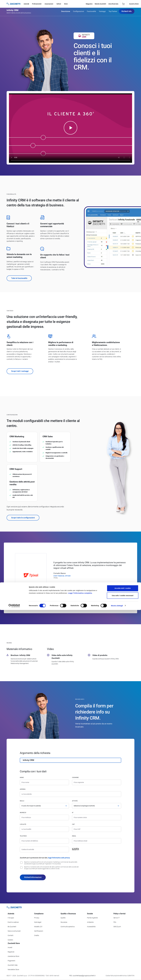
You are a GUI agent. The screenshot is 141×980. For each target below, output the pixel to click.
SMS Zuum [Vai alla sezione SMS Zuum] (117, 927)
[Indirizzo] (44, 817)
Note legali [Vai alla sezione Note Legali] (38, 922)
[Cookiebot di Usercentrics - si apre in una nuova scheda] (14, 976)
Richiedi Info (127, 12)
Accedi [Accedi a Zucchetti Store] (10, 947)
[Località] (44, 829)
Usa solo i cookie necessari (123, 965)
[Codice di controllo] (44, 849)
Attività (75, 801)
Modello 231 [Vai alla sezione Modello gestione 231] (38, 927)
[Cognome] (97, 782)
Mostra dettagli (117, 976)
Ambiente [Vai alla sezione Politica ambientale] (90, 922)
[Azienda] (70, 794)
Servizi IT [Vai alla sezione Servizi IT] (116, 918)
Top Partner (113, 12)
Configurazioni (78, 12)
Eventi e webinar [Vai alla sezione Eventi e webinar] (13, 922)
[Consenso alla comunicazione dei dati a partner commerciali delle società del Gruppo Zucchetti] (21, 867)
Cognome (75, 778)
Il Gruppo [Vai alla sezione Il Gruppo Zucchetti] (11, 918)
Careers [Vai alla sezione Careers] (10, 940)
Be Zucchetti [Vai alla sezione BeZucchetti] (12, 927)
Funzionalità (91, 12)
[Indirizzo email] (97, 841)
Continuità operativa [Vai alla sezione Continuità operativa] (68, 927)
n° (73, 813)
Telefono (23, 836)
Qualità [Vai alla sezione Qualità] (63, 918)
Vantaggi (102, 12)
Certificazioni (39, 931)
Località (23, 824)
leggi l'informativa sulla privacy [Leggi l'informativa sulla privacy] (59, 858)
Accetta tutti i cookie (123, 958)
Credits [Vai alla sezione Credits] (37, 935)
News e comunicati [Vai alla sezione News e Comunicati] (14, 931)
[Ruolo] (44, 806)
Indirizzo (23, 813)
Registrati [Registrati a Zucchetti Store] (11, 952)
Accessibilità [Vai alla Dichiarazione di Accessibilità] (91, 927)
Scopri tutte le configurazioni (23, 518)
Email (74, 836)
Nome (22, 778)
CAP (73, 824)
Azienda (23, 789)
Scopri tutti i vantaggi (20, 371)
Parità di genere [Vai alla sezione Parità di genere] (92, 918)
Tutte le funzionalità (19, 278)
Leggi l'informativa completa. (80, 963)
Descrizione (66, 12)
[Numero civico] (97, 817)
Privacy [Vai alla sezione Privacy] (37, 918)
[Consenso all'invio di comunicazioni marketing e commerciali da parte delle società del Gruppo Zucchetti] (21, 863)
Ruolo (22, 801)
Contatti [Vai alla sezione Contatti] (11, 935)
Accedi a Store (134, 4)
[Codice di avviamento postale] (97, 829)
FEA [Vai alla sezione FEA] (115, 922)
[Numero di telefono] (44, 841)
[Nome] (44, 782)
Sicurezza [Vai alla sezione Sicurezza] (64, 922)
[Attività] (97, 806)
